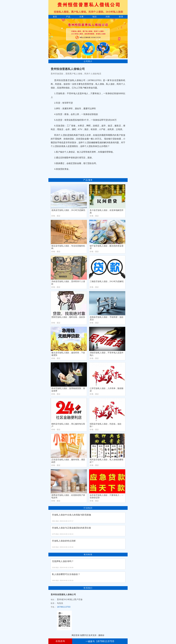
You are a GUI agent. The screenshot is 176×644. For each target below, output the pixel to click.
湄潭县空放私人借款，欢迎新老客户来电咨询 (68, 496)
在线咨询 (60, 641)
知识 (95, 17)
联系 (121, 17)
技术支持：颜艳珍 (96, 635)
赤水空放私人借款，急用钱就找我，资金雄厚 (68, 390)
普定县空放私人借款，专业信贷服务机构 (68, 247)
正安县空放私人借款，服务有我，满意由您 (68, 461)
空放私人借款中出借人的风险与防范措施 (71, 515)
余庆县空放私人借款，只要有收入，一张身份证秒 (107, 496)
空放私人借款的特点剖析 (64, 541)
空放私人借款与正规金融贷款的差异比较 (71, 528)
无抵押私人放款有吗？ (63, 561)
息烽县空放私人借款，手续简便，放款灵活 (107, 318)
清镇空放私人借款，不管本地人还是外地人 (107, 354)
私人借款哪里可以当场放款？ (66, 574)
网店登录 (76, 635)
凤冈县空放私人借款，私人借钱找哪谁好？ (107, 461)
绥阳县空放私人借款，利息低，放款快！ (106, 425)
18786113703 (64, 607)
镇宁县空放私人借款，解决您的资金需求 (107, 247)
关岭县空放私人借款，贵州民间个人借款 (68, 283)
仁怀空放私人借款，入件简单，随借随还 (107, 390)
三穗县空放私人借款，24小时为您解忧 (107, 281)
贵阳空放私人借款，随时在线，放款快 (68, 317)
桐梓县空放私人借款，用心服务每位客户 (68, 425)
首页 (55, 17)
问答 (108, 17)
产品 (68, 17)
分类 (81, 17)
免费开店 (84, 635)
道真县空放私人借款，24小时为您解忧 (68, 210)
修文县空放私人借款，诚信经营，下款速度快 (68, 354)
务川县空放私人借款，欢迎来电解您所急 (107, 211)
